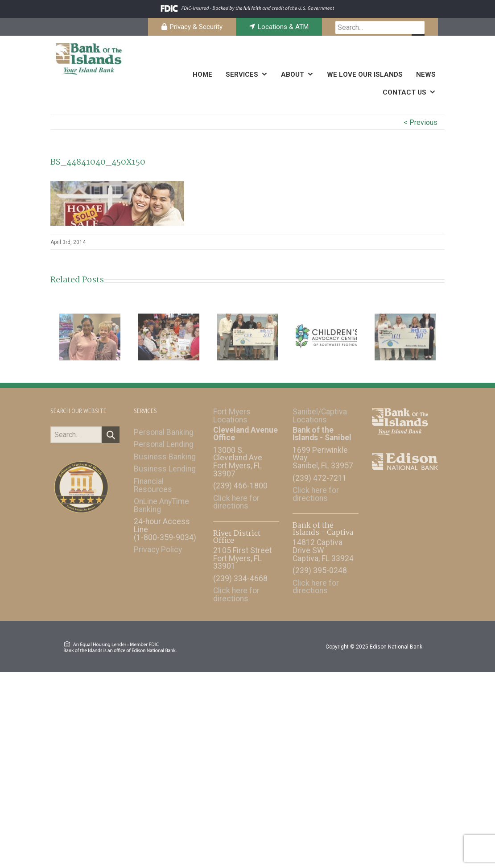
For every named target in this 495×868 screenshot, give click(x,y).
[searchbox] (380, 27)
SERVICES (242, 74)
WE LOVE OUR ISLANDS (365, 74)
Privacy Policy (158, 545)
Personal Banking (164, 428)
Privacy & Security (196, 27)
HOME (202, 74)
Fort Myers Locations (232, 411)
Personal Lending (164, 440)
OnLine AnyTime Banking (161, 501)
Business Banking (165, 452)
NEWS (426, 74)
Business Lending (165, 465)
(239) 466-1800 (240, 481)
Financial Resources (153, 481)
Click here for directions (236, 498)
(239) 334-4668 (240, 574)
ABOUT (293, 74)
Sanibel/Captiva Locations (320, 411)
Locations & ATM (283, 27)
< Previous (421, 122)
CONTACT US (404, 92)
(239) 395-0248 (320, 566)
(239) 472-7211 (320, 474)
